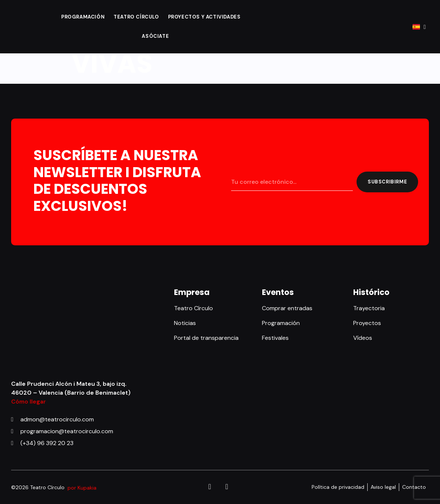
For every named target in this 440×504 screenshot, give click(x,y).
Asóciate (155, 36)
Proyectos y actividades (204, 17)
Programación (83, 17)
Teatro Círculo (136, 17)
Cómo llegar (29, 402)
